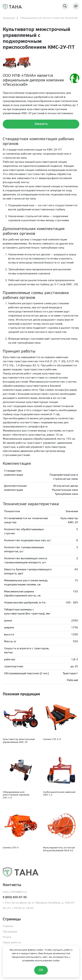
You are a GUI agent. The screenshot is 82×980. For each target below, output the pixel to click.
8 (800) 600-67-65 (15, 897)
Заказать (41, 124)
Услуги (7, 937)
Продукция (10, 932)
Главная (8, 926)
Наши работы (12, 943)
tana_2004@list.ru (15, 892)
